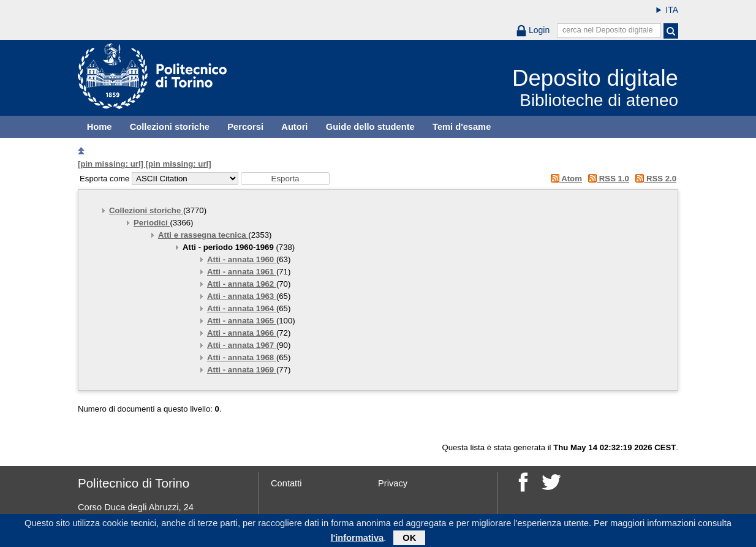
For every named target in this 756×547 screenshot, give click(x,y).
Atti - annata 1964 (242, 308)
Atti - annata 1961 (242, 272)
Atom (564, 179)
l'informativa (357, 540)
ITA (672, 10)
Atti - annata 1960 (242, 259)
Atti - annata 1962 (242, 284)
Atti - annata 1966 (242, 333)
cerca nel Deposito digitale (608, 30)
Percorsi (245, 127)
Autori (294, 127)
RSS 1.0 (607, 179)
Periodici (152, 223)
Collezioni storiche (170, 127)
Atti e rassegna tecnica (203, 235)
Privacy (393, 483)
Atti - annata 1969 (242, 370)
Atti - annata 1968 (242, 357)
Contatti (286, 483)
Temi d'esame (462, 127)
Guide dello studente (370, 127)
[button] (285, 179)
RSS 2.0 (654, 179)
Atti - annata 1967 (242, 345)
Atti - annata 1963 (242, 296)
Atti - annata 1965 (242, 321)
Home (100, 127)
